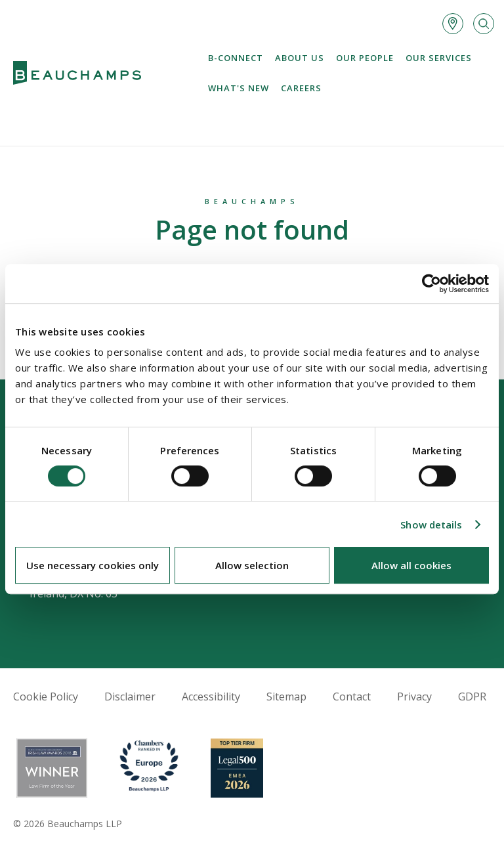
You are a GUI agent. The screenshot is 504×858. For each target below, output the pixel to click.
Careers (301, 88)
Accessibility (211, 697)
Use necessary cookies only (93, 565)
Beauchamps (252, 201)
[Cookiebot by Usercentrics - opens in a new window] (431, 284)
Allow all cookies (411, 565)
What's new (239, 88)
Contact (352, 697)
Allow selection (252, 565)
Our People (365, 58)
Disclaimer (130, 697)
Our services (439, 58)
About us (300, 58)
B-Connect (236, 58)
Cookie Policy (46, 697)
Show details (431, 525)
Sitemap (286, 697)
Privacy (414, 697)
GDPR (472, 697)
